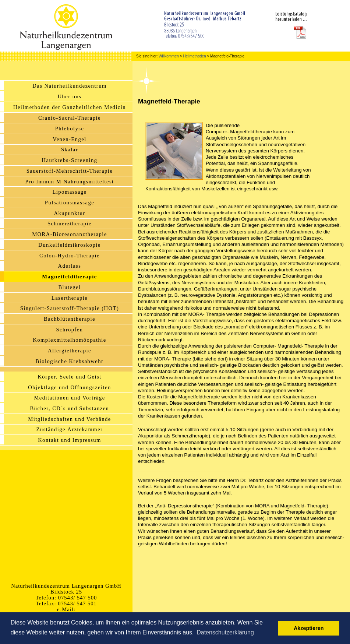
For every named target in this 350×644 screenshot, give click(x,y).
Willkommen (169, 56)
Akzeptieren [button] (309, 628)
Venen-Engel (69, 139)
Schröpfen (69, 330)
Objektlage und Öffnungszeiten (69, 387)
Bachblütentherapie (70, 319)
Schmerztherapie (70, 224)
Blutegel (69, 287)
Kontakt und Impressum (70, 440)
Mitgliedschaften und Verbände (69, 419)
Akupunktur (69, 213)
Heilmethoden (194, 56)
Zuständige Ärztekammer (70, 429)
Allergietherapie (70, 351)
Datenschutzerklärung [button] (225, 632)
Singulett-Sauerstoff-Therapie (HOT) (70, 308)
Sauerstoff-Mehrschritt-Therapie (70, 171)
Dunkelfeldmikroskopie (69, 245)
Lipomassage (69, 192)
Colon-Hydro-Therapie (70, 256)
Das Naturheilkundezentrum (69, 86)
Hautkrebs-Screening (70, 160)
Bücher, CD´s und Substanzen (70, 408)
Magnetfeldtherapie (70, 277)
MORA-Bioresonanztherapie (70, 234)
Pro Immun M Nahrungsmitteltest (69, 182)
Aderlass (70, 266)
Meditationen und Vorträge (69, 398)
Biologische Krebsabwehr (70, 361)
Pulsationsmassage (70, 203)
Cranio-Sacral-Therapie (70, 118)
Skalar (70, 149)
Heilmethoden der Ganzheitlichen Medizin (70, 107)
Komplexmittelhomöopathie (70, 340)
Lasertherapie (70, 298)
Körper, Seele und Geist (69, 377)
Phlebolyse (70, 129)
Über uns (70, 96)
